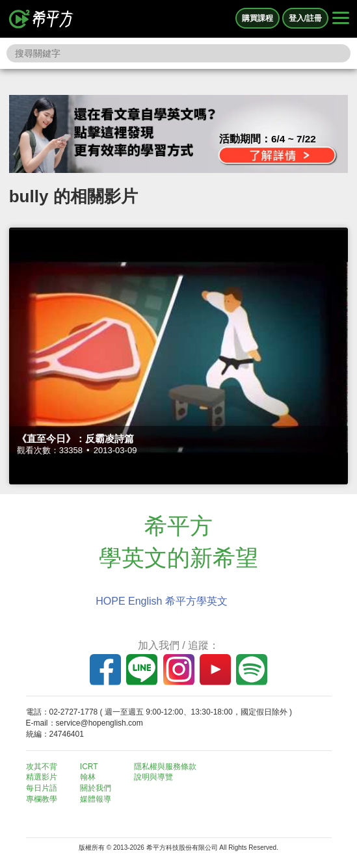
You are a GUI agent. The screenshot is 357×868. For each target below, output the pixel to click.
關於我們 (96, 788)
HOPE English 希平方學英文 (162, 601)
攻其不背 (42, 767)
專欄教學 (42, 799)
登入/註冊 (305, 18)
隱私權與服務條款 (165, 767)
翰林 (88, 777)
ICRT (89, 767)
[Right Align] (341, 19)
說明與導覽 (153, 777)
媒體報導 (96, 799)
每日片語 (42, 788)
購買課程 (258, 18)
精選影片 (42, 777)
